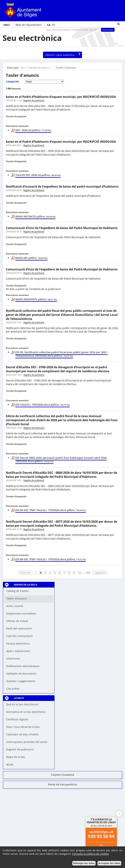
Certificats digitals (17, 719)
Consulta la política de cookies (90, 854)
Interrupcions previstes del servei (27, 742)
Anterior (25, 573)
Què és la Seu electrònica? (22, 704)
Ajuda (10, 764)
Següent (100, 573)
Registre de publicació (20, 749)
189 (88, 573)
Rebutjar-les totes (84, 863)
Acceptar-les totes (109, 863)
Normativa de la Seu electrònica (26, 712)
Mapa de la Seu (16, 757)
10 (79, 573)
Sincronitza (108, 30)
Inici (23, 68)
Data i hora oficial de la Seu (23, 727)
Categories (13, 81)
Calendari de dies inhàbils (22, 734)
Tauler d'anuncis (66, 68)
